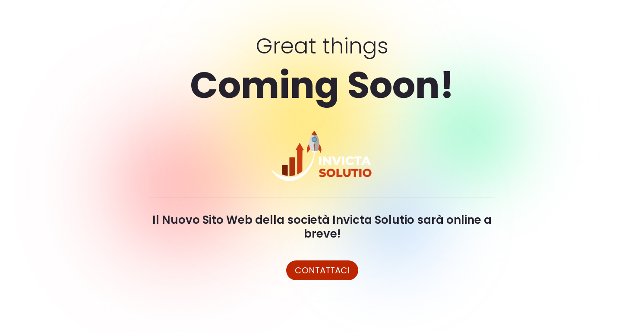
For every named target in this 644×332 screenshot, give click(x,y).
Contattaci (322, 270)
